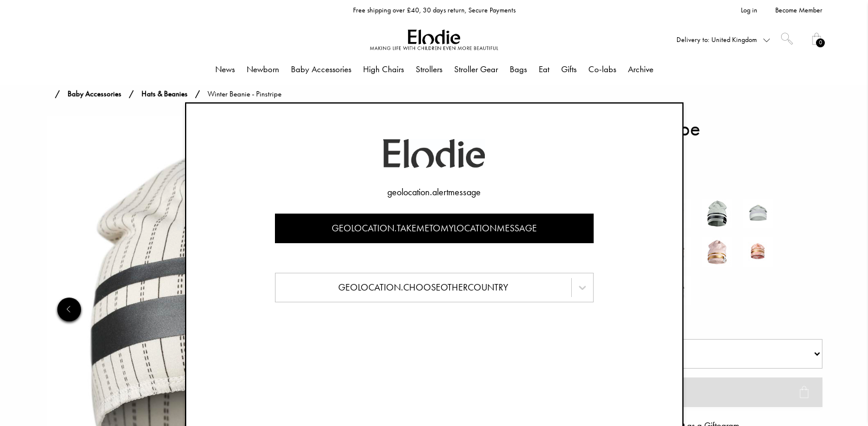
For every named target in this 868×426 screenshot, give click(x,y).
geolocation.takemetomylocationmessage (434, 228)
